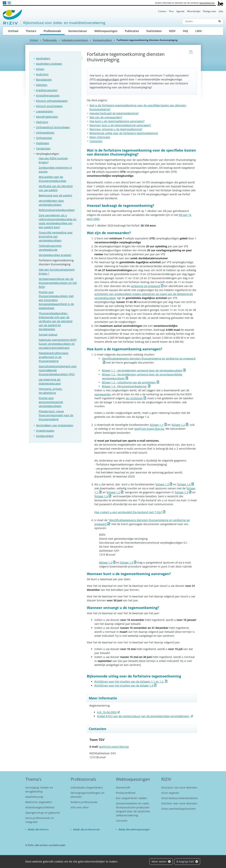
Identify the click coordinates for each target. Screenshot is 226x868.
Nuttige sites (210, 11)
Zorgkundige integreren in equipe (55, 170)
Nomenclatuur (78, 31)
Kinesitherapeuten (48, 95)
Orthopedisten (45, 133)
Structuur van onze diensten (179, 787)
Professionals (54, 31)
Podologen (43, 143)
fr (9, 3)
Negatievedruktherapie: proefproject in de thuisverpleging (54, 357)
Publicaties (132, 31)
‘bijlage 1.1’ (157, 425)
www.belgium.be (207, 3)
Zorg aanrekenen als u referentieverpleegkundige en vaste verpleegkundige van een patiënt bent (58, 221)
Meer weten (161, 861)
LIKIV (199, 31)
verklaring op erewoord (145, 286)
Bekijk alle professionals (86, 829)
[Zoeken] (199, 21)
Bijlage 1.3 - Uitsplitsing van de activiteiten (129, 382)
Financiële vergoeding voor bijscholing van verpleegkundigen (56, 236)
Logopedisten (45, 111)
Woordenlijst (194, 11)
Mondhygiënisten (47, 117)
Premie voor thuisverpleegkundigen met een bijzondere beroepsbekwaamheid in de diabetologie (56, 300)
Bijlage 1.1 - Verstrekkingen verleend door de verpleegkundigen (142, 370)
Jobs (221, 11)
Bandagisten (44, 80)
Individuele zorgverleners (75, 40)
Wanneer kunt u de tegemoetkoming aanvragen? (120, 125)
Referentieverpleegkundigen (57, 210)
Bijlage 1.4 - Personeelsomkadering (125, 386)
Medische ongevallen (39, 802)
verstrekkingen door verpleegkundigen (51, 203)
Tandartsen (43, 148)
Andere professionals (84, 802)
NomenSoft (123, 787)
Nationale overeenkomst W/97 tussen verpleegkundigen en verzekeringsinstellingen (58, 344)
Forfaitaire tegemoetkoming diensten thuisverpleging (56, 262)
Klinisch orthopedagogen (52, 101)
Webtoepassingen (106, 31)
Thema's (31, 31)
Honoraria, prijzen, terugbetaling (51, 391)
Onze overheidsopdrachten (179, 809)
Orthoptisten (44, 138)
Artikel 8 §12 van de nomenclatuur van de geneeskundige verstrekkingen (143, 716)
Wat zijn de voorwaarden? (106, 117)
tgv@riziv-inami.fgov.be (149, 429)
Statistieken (154, 31)
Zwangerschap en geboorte (43, 813)
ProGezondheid (126, 793)
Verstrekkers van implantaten (55, 425)
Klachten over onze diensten (179, 803)
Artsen (40, 69)
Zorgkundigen (45, 436)
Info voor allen (80, 807)
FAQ (186, 31)
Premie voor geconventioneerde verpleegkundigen (51, 402)
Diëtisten (42, 85)
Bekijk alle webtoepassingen (134, 829)
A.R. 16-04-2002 (107, 712)
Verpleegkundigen (102, 40)
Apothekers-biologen (49, 64)
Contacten (96, 141)
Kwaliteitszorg (34, 797)
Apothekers (43, 58)
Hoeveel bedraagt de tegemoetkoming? (114, 113)
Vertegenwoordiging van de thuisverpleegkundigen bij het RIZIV (58, 283)
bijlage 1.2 (178, 425)
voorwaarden (103, 394)
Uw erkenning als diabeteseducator (50, 381)
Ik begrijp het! (187, 861)
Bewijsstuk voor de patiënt (55, 195)
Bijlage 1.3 (106, 562)
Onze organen (170, 793)
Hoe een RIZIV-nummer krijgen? (53, 160)
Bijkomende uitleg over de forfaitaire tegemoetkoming (124, 133)
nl (4, 3)
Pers (171, 11)
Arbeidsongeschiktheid (40, 807)
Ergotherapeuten (47, 90)
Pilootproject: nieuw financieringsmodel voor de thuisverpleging (56, 415)
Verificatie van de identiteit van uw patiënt (56, 188)
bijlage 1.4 (184, 484)
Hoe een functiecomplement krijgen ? (57, 272)
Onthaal (13, 31)
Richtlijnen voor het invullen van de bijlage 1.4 (124, 685)
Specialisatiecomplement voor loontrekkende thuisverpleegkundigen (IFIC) (58, 370)
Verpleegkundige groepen (55, 255)
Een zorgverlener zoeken (132, 798)
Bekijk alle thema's (38, 829)
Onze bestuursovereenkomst (179, 798)
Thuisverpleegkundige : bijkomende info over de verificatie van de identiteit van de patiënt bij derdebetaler (56, 321)
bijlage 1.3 (162, 484)
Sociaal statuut (48, 334)
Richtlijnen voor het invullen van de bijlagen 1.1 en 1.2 (129, 682)
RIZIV (172, 31)
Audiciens (42, 74)
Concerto (122, 821)
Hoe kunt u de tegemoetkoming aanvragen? (117, 121)
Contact (162, 11)
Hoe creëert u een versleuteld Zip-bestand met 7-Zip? (128, 512)
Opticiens (42, 122)
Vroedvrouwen (45, 431)
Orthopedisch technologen (53, 127)
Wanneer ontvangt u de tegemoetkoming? (116, 129)
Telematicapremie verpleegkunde (50, 248)
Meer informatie (100, 137)
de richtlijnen (134, 398)
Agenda (180, 11)
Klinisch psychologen (49, 106)
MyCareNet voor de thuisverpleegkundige (52, 179)
